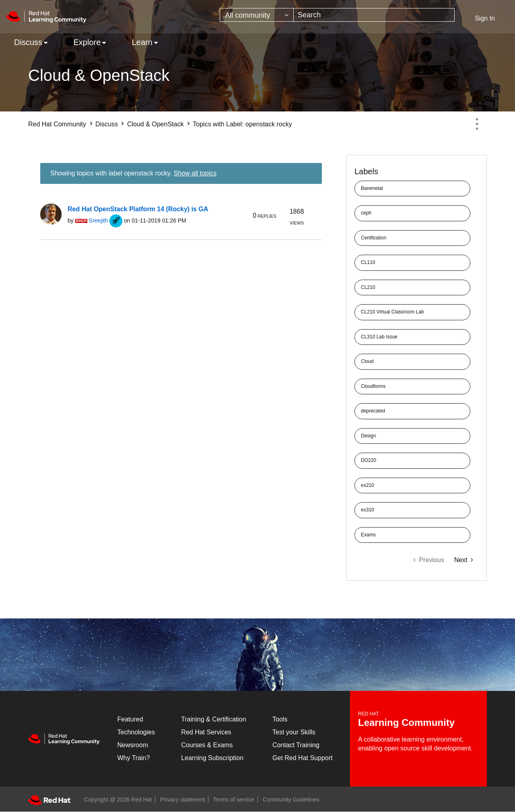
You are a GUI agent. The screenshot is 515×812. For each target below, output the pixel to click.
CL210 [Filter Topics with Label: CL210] (368, 287)
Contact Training (296, 745)
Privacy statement (182, 800)
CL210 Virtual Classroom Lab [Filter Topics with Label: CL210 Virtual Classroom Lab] (392, 312)
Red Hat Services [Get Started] (206, 732)
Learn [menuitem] (142, 42)
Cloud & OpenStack (156, 124)
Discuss (107, 124)
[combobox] (374, 15)
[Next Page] (464, 560)
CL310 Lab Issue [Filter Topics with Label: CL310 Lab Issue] (379, 337)
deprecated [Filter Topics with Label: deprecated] (373, 411)
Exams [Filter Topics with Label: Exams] (368, 535)
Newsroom (133, 745)
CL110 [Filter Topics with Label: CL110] (368, 262)
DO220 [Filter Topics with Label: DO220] (369, 460)
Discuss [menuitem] (28, 42)
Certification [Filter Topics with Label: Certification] (374, 238)
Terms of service (234, 800)
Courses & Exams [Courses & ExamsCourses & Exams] (207, 745)
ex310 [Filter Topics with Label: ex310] (368, 510)
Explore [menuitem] (87, 42)
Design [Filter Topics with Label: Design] (368, 436)
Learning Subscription (212, 758)
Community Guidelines (291, 800)
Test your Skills (294, 732)
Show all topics (195, 173)
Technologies (136, 732)
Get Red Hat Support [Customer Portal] (302, 758)
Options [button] (477, 124)
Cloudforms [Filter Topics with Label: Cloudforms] (373, 386)
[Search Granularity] (257, 15)
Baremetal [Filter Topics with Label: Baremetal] (372, 188)
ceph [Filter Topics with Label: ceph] (366, 213)
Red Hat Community (57, 124)
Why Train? (134, 758)
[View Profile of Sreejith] (98, 221)
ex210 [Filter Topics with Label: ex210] (368, 485)
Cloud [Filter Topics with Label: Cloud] (367, 361)
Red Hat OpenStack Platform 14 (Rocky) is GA (138, 209)
